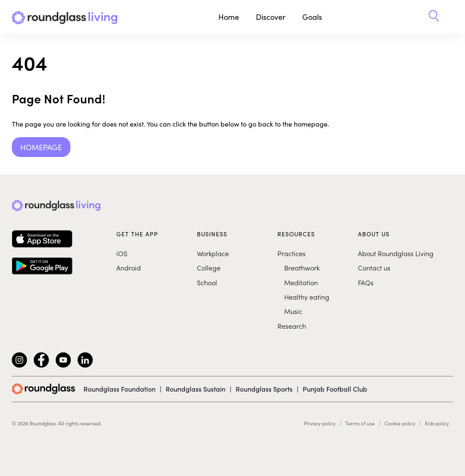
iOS (122, 253)
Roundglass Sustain (196, 389)
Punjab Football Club (335, 389)
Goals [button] (312, 17)
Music (293, 311)
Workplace (213, 253)
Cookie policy (400, 423)
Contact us (374, 268)
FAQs (366, 282)
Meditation (301, 282)
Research (292, 326)
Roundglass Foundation (120, 389)
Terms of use (360, 423)
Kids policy (437, 423)
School (207, 282)
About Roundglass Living (396, 253)
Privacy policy (320, 423)
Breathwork (302, 268)
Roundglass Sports (264, 389)
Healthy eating (307, 297)
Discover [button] (271, 17)
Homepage (41, 147)
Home (229, 17)
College (209, 268)
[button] (434, 17)
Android (129, 268)
